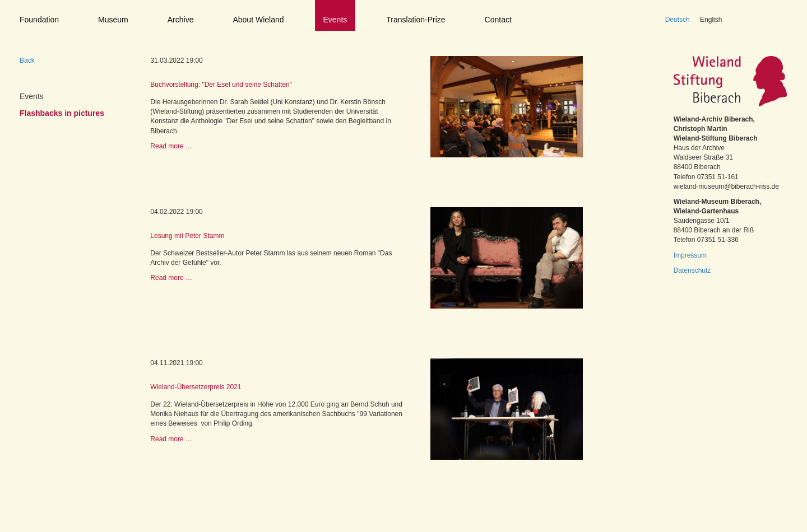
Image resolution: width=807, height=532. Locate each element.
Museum (113, 20)
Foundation (39, 20)
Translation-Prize (416, 20)
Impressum (690, 255)
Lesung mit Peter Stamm (187, 236)
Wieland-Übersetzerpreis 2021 (196, 387)
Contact (498, 20)
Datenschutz (692, 270)
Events (335, 20)
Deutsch (678, 20)
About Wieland (258, 20)
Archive (181, 20)
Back (27, 60)
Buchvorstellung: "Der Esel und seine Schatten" (221, 85)
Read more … (171, 146)
